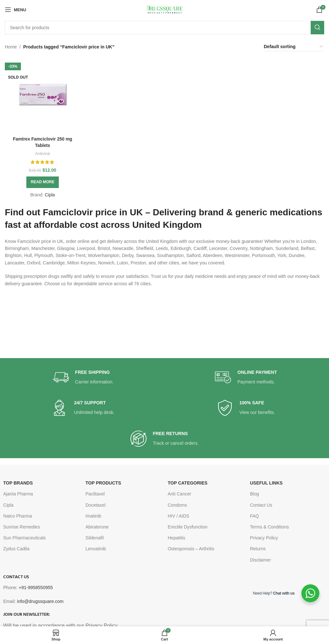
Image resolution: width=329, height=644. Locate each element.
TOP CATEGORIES (188, 483)
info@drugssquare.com (40, 601)
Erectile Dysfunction (188, 527)
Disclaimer (260, 560)
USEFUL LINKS (266, 483)
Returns (258, 549)
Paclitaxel (95, 494)
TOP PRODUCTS (103, 483)
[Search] (164, 28)
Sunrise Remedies (22, 527)
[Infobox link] (83, 378)
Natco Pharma (18, 516)
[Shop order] (294, 47)
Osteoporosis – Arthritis (191, 549)
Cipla (49, 194)
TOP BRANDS (18, 483)
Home (11, 47)
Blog (254, 494)
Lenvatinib (96, 549)
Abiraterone (97, 527)
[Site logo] (164, 9)
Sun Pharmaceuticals (24, 538)
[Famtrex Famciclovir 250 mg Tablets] (42, 95)
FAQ (254, 516)
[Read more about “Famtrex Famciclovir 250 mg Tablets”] (42, 182)
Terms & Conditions (269, 527)
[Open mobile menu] (15, 10)
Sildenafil (95, 538)
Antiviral (42, 153)
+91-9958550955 (36, 588)
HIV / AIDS (178, 516)
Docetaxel (95, 505)
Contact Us (261, 505)
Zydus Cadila (16, 549)
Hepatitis (176, 538)
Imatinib (93, 516)
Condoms (177, 505)
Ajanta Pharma (18, 494)
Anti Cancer (179, 494)
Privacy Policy (264, 538)
